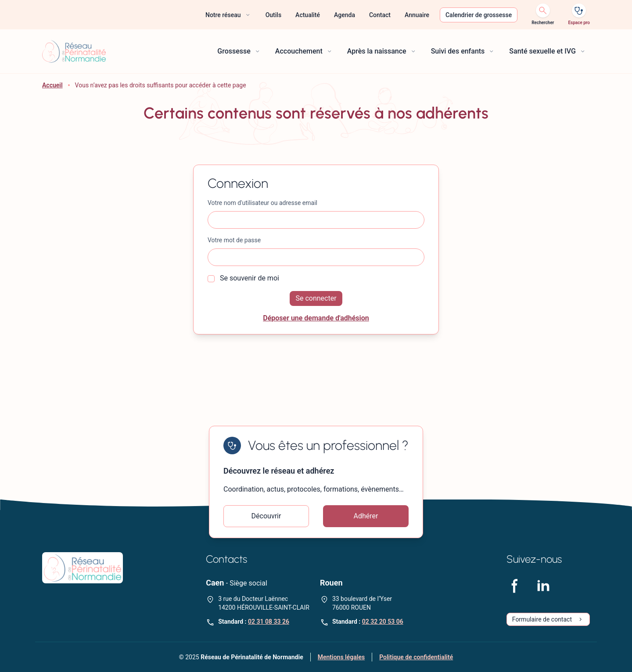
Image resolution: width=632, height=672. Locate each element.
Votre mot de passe (234, 240)
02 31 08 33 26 (269, 622)
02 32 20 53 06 (383, 622)
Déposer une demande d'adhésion (316, 318)
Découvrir (266, 516)
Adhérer (366, 516)
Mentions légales (341, 657)
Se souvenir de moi (243, 278)
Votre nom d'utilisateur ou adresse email (262, 203)
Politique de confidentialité (416, 657)
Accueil (52, 85)
